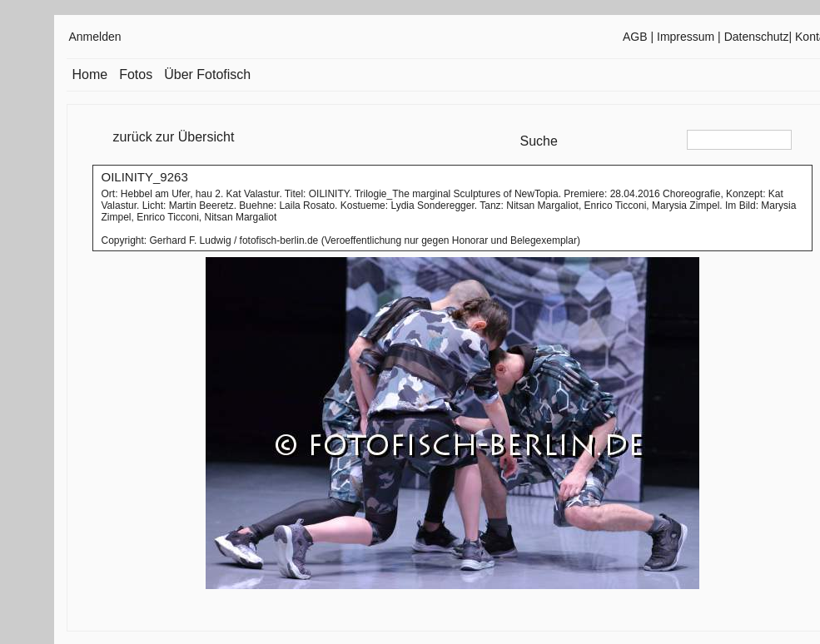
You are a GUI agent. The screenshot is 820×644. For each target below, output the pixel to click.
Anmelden (95, 37)
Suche (539, 141)
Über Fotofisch (207, 74)
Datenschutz (757, 37)
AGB (635, 37)
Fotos (136, 74)
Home (90, 74)
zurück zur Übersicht (174, 137)
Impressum (686, 37)
